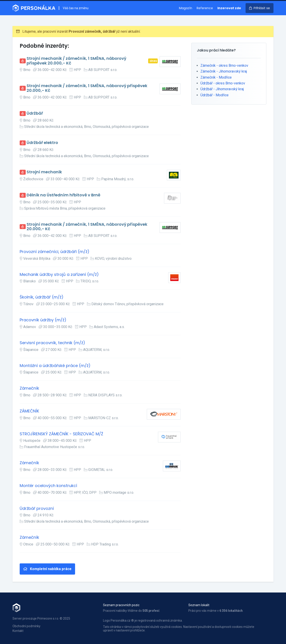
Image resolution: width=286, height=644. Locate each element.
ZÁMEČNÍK (29, 411)
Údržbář (35, 113)
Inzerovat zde (229, 8)
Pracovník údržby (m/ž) (43, 320)
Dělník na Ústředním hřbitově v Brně (63, 195)
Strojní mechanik (44, 172)
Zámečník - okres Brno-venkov (224, 65)
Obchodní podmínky (26, 626)
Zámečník (29, 388)
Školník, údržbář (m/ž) (42, 297)
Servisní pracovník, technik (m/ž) (52, 343)
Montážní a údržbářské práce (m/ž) (55, 366)
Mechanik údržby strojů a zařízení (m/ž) (59, 275)
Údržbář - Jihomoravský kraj (222, 89)
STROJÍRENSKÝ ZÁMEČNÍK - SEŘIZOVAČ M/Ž (61, 434)
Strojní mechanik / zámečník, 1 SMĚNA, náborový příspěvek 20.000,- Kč (76, 61)
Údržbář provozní (37, 509)
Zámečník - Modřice (216, 77)
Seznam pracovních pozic (121, 605)
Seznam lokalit (199, 605)
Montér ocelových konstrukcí (48, 486)
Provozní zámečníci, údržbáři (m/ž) (55, 252)
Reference (205, 8)
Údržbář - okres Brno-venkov (223, 83)
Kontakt (18, 631)
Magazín (186, 8)
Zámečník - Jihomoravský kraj (224, 71)
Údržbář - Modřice (214, 95)
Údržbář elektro (42, 143)
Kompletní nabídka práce (47, 569)
